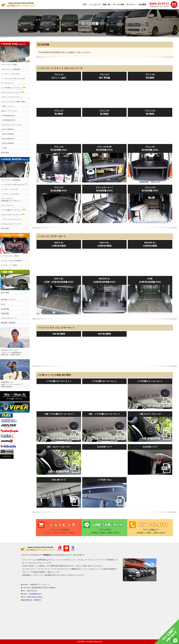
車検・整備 (5, 293)
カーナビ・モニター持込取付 (11, 261)
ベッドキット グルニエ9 (10, 194)
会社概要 (142, 5)
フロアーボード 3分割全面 (10, 69)
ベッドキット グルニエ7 (10, 189)
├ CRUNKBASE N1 (8, 116)
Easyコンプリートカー (9, 111)
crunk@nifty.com (35, 594)
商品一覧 (107, 5)
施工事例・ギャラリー (9, 300)
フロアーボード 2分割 (9, 65)
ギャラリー (131, 5)
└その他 (4, 148)
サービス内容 (118, 5)
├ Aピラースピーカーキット (13, 92)
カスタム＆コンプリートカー (11, 125)
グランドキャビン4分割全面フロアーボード (10, 200)
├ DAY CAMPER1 (7, 129)
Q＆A (3, 304)
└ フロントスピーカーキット (11, 219)
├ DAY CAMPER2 (7, 134)
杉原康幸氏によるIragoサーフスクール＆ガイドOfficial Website (12, 384)
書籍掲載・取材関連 (8, 323)
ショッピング (95, 5)
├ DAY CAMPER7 (7, 139)
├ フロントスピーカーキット (11, 97)
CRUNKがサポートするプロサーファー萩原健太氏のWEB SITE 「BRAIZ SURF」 (11, 352)
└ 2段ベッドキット (8, 106)
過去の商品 (5, 152)
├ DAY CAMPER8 (7, 143)
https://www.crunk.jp (35, 597)
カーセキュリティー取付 (10, 256)
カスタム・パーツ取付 (9, 265)
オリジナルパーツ (7, 83)
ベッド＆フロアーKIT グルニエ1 (14, 184)
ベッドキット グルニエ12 (10, 74)
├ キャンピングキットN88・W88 (13, 102)
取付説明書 (5, 309)
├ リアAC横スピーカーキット (13, 88)
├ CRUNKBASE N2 (8, 120)
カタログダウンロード (9, 318)
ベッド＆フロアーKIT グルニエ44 (13, 78)
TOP (85, 5)
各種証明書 (5, 313)
